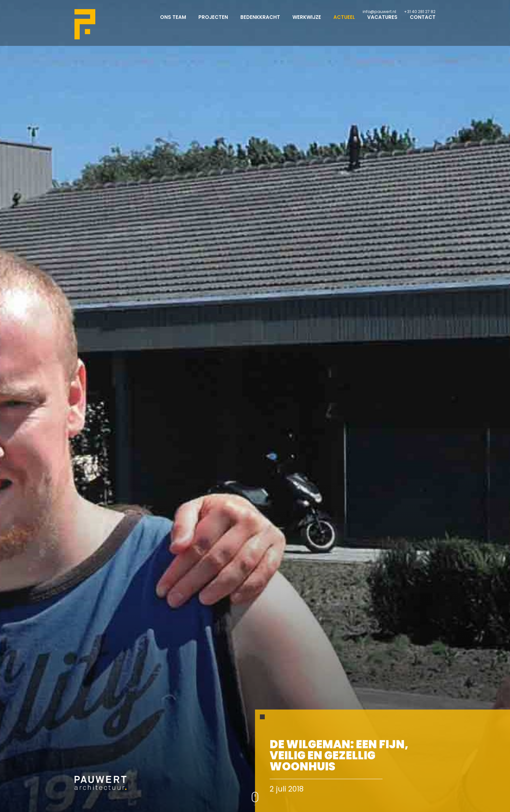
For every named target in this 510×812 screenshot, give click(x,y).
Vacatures (382, 23)
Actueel (344, 23)
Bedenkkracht (260, 23)
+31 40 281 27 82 (420, 12)
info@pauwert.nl (379, 12)
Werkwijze (307, 23)
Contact (423, 23)
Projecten (213, 23)
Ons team (173, 23)
